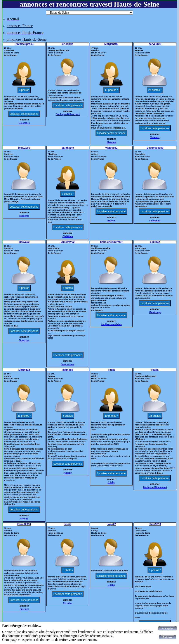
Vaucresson (68, 364)
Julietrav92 (68, 242)
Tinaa (111, 370)
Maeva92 (24, 242)
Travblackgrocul (24, 44)
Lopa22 (111, 524)
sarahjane (68, 148)
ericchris (68, 44)
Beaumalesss (155, 148)
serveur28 (155, 44)
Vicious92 (111, 148)
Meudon (111, 142)
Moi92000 (24, 148)
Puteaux (155, 137)
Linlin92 (155, 242)
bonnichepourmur (111, 242)
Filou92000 (24, 524)
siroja (68, 524)
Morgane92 (111, 44)
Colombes (24, 123)
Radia (155, 370)
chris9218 (155, 524)
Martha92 (24, 370)
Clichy (111, 482)
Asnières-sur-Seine (111, 324)
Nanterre (24, 216)
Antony (111, 221)
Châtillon (68, 236)
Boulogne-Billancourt (68, 114)
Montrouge (155, 312)
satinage (68, 370)
